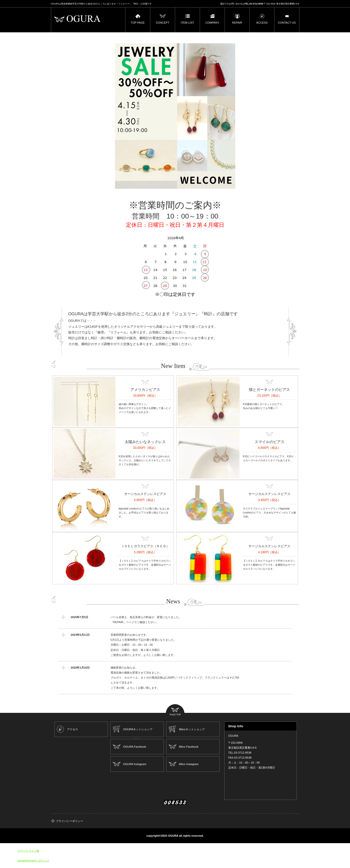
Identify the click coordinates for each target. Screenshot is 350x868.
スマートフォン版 (28, 851)
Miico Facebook (189, 747)
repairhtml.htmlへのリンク (33, 861)
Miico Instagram (189, 764)
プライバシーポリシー (70, 821)
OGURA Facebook (135, 747)
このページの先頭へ (175, 710)
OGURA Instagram (135, 764)
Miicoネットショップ (192, 729)
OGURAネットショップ (138, 729)
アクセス (73, 729)
